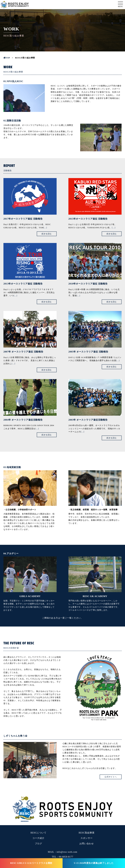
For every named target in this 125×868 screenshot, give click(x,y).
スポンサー (87, 838)
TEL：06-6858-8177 (62, 857)
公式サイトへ (111, 777)
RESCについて (38, 833)
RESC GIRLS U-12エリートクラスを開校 (31, 863)
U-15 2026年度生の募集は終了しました (94, 863)
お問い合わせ (87, 844)
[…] (45, 228)
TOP (7, 58)
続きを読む (47, 234)
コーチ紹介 (38, 838)
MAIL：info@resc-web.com (62, 852)
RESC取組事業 (87, 833)
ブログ (38, 844)
